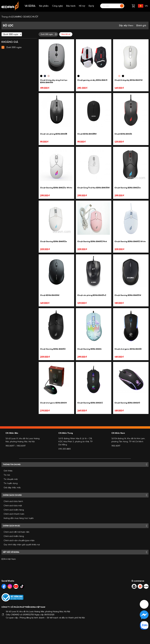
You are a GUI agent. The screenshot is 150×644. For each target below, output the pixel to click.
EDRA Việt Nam (9, 559)
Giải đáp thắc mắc (12, 488)
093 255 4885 (64, 449)
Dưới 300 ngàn (14, 47)
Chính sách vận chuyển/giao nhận (19, 540)
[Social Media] (4, 586)
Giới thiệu (8, 471)
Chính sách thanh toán (14, 514)
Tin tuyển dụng (11, 483)
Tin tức (7, 475)
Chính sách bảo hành (13, 501)
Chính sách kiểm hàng (14, 510)
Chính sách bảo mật (13, 506)
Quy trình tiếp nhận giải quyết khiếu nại (22, 545)
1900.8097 (10, 446)
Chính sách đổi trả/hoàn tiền (17, 532)
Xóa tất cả (66, 34)
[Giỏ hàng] (133, 6)
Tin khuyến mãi (11, 479)
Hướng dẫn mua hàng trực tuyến (19, 518)
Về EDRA (30, 6)
